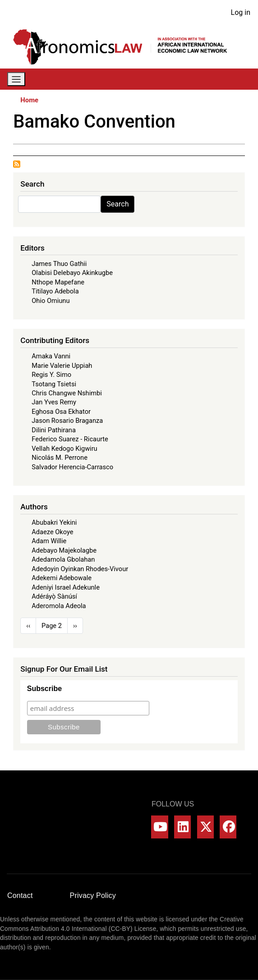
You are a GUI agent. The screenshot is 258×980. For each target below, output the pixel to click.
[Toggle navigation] (16, 79)
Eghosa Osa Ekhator (61, 412)
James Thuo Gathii (59, 264)
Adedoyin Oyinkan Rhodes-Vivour (80, 569)
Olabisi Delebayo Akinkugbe (72, 273)
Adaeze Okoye (52, 532)
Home (29, 100)
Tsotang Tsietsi (54, 384)
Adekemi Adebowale (62, 578)
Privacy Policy (93, 895)
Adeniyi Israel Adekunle (66, 587)
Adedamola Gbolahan (63, 559)
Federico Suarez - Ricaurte (70, 439)
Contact (20, 895)
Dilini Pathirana (54, 430)
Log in (241, 12)
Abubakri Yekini (54, 522)
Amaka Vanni (51, 356)
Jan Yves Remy (54, 402)
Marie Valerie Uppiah (62, 366)
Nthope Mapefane (58, 282)
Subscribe (44, 689)
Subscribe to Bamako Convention (17, 164)
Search (117, 204)
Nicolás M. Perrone (60, 458)
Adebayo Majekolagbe (64, 550)
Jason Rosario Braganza (67, 421)
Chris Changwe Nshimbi (67, 393)
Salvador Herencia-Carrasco (72, 467)
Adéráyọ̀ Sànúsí (54, 596)
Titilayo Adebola (55, 291)
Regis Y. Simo (51, 375)
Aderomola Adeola (59, 606)
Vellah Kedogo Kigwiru (64, 449)
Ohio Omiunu (51, 301)
